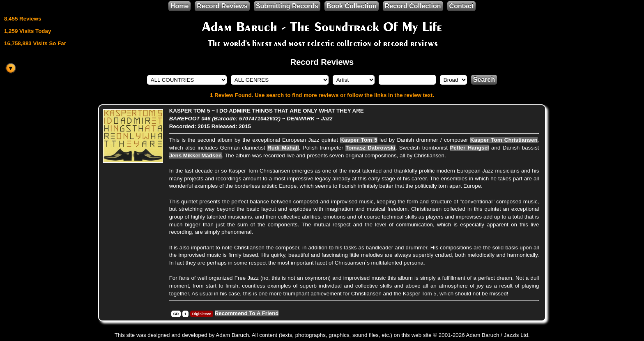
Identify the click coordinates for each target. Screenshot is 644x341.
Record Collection (413, 6)
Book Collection (352, 6)
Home (179, 6)
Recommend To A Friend (247, 313)
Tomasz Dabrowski (370, 148)
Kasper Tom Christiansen (504, 140)
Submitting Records (287, 6)
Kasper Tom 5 (359, 140)
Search (484, 79)
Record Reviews (222, 6)
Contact (462, 6)
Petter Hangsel (469, 148)
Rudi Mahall (283, 148)
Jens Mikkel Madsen (195, 156)
